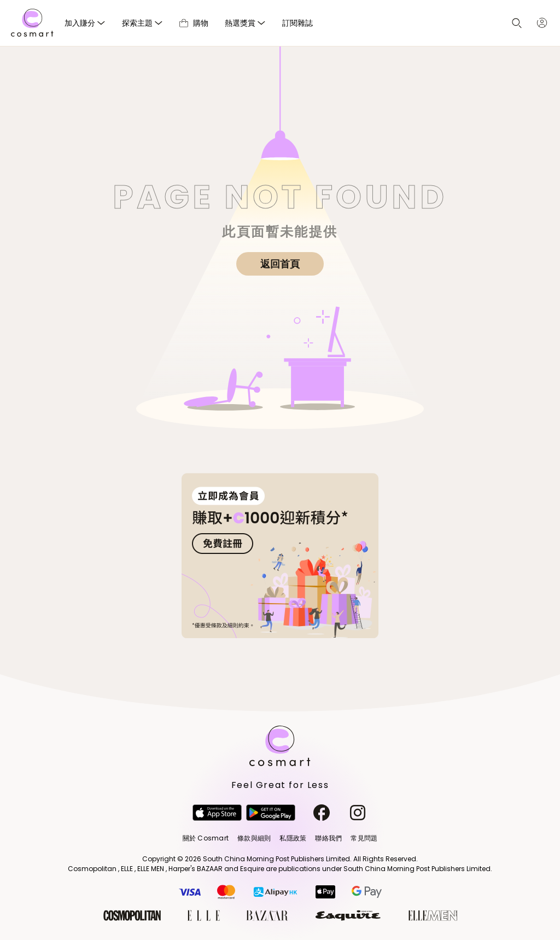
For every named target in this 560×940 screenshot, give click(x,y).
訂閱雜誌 (297, 23)
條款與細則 (254, 838)
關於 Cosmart (206, 838)
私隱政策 (293, 838)
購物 (194, 23)
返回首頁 (280, 264)
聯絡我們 (328, 838)
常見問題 (364, 838)
